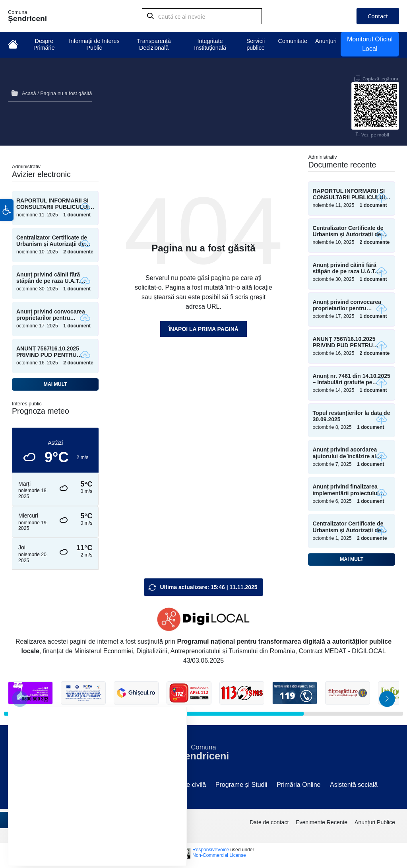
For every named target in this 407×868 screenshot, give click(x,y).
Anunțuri (326, 41)
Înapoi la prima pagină (203, 327)
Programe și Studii (241, 783)
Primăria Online (298, 783)
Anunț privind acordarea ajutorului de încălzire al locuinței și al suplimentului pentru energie (349, 451)
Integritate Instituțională (210, 44)
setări (131, 819)
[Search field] (202, 18)
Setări (150, 839)
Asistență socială (354, 783)
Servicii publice (256, 44)
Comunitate (293, 41)
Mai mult (55, 382)
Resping (105, 839)
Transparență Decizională (154, 44)
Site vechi (43, 783)
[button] (7, 231)
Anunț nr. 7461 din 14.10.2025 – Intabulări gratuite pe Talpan (351, 378)
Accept (58, 839)
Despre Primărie (44, 44)
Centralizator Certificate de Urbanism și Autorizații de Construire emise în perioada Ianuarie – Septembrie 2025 (351, 525)
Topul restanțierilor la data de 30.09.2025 (351, 414)
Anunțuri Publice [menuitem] (375, 820)
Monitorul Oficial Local (370, 44)
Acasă (29, 92)
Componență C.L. (91, 783)
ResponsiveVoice (211, 848)
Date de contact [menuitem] (269, 820)
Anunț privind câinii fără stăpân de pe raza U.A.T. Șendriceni (48, 276)
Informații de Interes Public (94, 44)
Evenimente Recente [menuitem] (322, 820)
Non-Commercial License (219, 853)
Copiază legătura (380, 73)
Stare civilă (190, 783)
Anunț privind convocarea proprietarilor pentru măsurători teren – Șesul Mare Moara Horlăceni (51, 313)
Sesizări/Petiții (145, 783)
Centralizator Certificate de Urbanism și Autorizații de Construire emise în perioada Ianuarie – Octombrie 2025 (55, 239)
